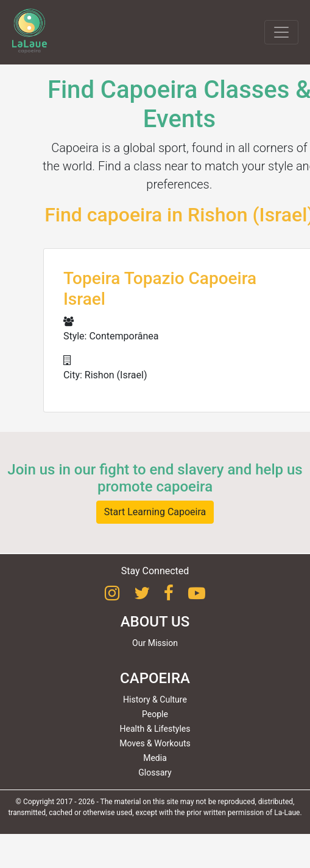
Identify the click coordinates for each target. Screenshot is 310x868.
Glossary (155, 773)
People (155, 714)
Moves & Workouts (155, 743)
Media (155, 758)
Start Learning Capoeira (155, 512)
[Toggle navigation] (281, 32)
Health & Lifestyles (155, 729)
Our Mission (155, 643)
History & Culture (155, 700)
